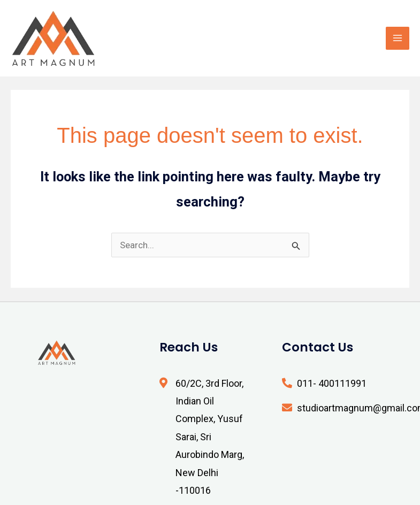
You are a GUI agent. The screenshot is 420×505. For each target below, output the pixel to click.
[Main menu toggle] (398, 39)
